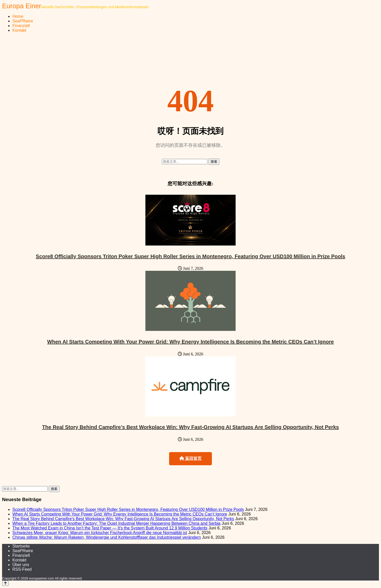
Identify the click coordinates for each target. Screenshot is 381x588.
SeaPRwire (23, 21)
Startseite (21, 546)
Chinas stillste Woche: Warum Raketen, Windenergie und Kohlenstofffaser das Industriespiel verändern (107, 537)
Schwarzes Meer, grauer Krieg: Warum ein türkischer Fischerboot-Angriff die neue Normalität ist (100, 533)
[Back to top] (5, 583)
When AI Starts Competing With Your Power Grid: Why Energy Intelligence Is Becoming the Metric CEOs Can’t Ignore (191, 342)
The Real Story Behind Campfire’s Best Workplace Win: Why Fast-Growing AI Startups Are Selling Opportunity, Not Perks (190, 427)
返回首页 (191, 458)
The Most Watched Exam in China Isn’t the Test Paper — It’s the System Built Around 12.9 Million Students (110, 528)
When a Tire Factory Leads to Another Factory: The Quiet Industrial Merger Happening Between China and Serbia (116, 523)
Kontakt (19, 30)
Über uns (21, 565)
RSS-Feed (22, 569)
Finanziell (21, 26)
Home (18, 16)
